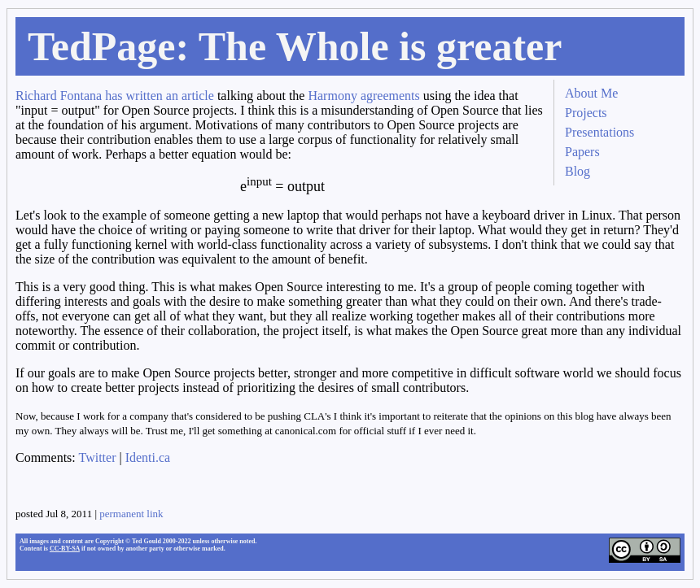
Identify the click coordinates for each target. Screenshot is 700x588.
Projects (586, 113)
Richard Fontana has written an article (115, 96)
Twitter (98, 457)
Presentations (599, 132)
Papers (582, 152)
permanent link (131, 514)
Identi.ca (148, 457)
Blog (577, 171)
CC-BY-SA (65, 549)
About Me (591, 93)
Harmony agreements (363, 96)
